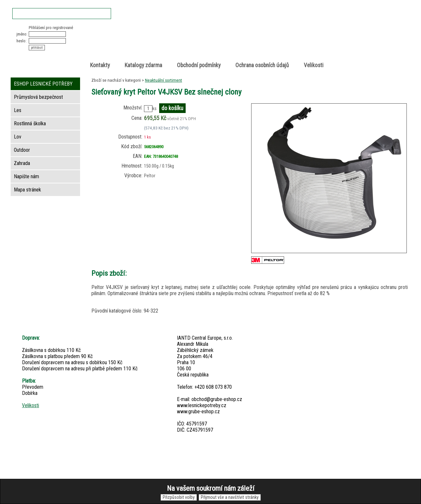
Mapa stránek (27, 190)
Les (18, 110)
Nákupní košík (333, 31)
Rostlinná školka (30, 123)
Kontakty (100, 65)
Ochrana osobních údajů (262, 65)
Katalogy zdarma (143, 65)
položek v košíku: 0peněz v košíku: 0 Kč (340, 37)
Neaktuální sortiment (164, 80)
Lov (18, 137)
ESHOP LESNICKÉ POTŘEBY (43, 84)
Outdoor (22, 150)
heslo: (21, 41)
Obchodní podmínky (199, 65)
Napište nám (26, 176)
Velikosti (314, 65)
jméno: (22, 34)
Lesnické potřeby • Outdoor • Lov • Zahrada (212, 42)
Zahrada (22, 163)
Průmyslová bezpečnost (38, 97)
